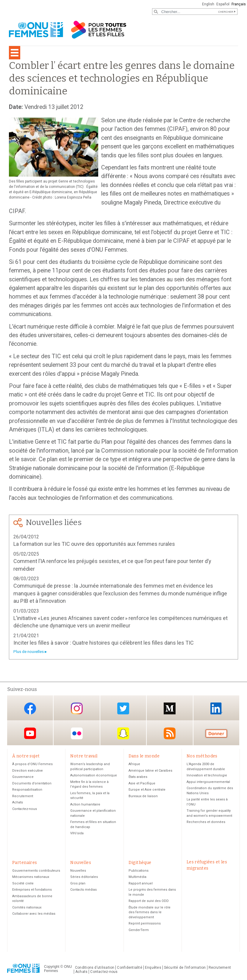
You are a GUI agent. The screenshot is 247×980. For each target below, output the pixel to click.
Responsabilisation (27, 790)
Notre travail (84, 756)
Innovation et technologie (207, 775)
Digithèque (140, 863)
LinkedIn (216, 708)
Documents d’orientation (32, 783)
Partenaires (25, 863)
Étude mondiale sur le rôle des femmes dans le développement (150, 912)
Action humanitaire (85, 804)
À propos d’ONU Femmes (32, 764)
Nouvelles (81, 863)
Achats (18, 802)
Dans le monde (144, 756)
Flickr (77, 733)
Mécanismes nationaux (31, 877)
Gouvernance (23, 777)
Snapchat (123, 733)
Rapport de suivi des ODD (149, 901)
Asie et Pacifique (142, 783)
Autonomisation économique (94, 775)
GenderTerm (139, 930)
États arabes (138, 777)
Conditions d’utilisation (95, 968)
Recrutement (23, 796)
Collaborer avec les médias (34, 914)
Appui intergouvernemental (208, 782)
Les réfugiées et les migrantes (207, 865)
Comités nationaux (27, 907)
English (208, 4)
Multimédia (137, 877)
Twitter (123, 708)
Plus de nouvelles (29, 652)
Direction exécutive (28, 771)
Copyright (52, 967)
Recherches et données (206, 822)
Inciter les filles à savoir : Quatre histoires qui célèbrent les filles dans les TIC (104, 643)
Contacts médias (83, 890)
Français (239, 4)
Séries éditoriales (84, 877)
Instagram (77, 708)
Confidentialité (129, 968)
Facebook (30, 708)
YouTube (30, 733)
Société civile (23, 883)
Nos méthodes (202, 756)
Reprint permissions (145, 923)
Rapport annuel (141, 883)
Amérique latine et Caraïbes (150, 771)
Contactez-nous (25, 809)
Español (223, 4)
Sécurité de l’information (185, 968)
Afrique (134, 764)
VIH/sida (77, 833)
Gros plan (78, 883)
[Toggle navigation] (15, 53)
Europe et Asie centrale (147, 790)
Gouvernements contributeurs (36, 871)
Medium (170, 708)
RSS (170, 733)
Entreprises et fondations (32, 890)
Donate (216, 733)
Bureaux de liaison (143, 796)
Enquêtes (153, 968)
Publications (139, 871)
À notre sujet (26, 756)
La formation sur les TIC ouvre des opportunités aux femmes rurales (94, 544)
